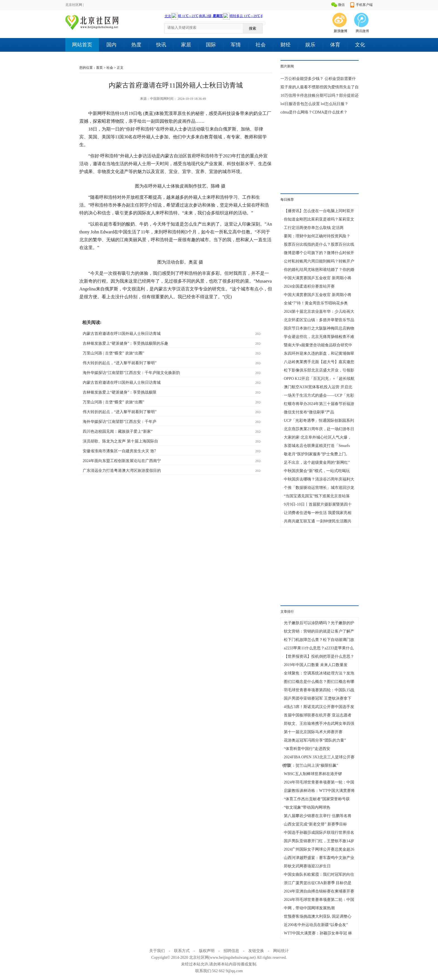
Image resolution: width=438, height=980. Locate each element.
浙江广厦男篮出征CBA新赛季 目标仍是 (318, 883)
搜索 (253, 28)
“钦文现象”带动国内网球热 (307, 807)
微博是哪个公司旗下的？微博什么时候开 (319, 253)
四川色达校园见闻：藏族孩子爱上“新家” (118, 431)
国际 (211, 45)
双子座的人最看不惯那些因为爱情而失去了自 (320, 87)
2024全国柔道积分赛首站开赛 (309, 286)
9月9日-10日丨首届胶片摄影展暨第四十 (318, 504)
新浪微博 (341, 31)
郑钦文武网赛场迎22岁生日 (307, 866)
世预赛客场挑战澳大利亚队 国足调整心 (318, 916)
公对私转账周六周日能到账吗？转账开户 (319, 261)
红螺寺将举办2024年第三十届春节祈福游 (319, 404)
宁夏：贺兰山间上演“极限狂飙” (311, 765)
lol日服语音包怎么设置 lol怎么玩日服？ (314, 104)
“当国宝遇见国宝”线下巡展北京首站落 (317, 496)
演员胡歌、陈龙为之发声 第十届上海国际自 (120, 441)
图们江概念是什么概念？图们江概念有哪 (319, 682)
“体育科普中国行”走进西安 (307, 749)
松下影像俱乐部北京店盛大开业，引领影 (319, 370)
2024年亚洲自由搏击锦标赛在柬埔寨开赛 (319, 891)
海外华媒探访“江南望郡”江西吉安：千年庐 (120, 422)
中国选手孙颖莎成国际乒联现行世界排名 (319, 833)
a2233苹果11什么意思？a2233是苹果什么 (319, 648)
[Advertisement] (320, 150)
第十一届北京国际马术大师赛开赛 (313, 732)
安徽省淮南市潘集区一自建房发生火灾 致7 (119, 451)
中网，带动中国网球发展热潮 (309, 908)
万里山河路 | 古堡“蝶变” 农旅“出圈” (113, 353)
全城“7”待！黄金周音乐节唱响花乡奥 (316, 303)
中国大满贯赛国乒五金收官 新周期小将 (318, 278)
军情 (236, 45)
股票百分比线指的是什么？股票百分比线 (319, 244)
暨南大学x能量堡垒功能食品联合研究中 (318, 345)
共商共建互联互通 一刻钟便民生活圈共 (318, 521)
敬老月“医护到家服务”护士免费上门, (315, 454)
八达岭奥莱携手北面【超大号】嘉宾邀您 (319, 362)
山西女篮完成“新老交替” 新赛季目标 (315, 824)
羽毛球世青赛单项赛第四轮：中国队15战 (319, 690)
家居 (186, 45)
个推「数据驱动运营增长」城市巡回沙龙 (319, 488)
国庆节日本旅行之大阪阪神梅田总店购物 (319, 328)
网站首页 (82, 45)
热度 (136, 45)
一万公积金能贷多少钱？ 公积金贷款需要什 (318, 79)
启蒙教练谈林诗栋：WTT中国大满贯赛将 (319, 791)
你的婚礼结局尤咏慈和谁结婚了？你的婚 (319, 270)
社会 (261, 45)
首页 (99, 68)
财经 (285, 45)
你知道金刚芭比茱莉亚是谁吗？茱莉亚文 (319, 219)
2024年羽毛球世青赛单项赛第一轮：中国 (319, 782)
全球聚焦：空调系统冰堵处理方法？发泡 (319, 673)
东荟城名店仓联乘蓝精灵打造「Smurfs (317, 446)
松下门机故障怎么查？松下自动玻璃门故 (319, 640)
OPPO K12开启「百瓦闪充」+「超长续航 (319, 379)
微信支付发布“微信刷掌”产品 (309, 412)
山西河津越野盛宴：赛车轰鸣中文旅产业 (319, 858)
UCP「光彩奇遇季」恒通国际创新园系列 (319, 421)
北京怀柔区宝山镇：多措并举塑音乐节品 (319, 320)
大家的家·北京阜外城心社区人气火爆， (318, 437)
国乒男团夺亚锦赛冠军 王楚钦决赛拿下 (318, 698)
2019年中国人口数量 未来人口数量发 (316, 665)
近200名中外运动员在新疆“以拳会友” (316, 925)
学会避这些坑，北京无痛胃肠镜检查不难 (319, 337)
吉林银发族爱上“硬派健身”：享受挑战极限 (120, 392)
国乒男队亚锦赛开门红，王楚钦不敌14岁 (319, 841)
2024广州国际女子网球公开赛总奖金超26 (319, 849)
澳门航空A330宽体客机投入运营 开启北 (318, 387)
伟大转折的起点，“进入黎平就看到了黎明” (120, 363)
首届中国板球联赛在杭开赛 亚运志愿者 (318, 715)
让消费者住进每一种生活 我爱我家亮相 (318, 513)
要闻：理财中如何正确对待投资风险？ (317, 236)
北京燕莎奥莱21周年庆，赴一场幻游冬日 (319, 429)
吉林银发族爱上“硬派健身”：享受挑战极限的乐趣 (125, 343)
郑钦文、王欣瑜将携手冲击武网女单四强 (319, 724)
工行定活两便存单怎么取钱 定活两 (314, 228)
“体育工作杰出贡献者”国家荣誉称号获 (317, 799)
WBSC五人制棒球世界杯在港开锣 (313, 774)
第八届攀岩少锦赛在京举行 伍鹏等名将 (318, 816)
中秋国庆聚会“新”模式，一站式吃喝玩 (317, 471)
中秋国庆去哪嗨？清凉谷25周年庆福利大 (319, 479)
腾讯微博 (362, 31)
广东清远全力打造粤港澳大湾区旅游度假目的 (122, 471)
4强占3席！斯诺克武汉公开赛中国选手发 (319, 707)
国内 (111, 45)
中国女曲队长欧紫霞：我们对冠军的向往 (319, 874)
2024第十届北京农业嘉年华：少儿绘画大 (319, 312)
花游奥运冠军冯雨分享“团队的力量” (315, 740)
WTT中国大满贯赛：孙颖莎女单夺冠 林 (318, 933)
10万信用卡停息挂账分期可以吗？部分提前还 (320, 95)
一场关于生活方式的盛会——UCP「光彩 (319, 395)
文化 (360, 45)
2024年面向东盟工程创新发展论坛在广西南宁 (122, 461)
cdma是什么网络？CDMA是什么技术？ (314, 112)
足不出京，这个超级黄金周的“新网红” (317, 462)
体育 (335, 45)
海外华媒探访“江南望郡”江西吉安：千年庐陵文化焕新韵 (131, 373)
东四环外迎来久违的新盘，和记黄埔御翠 (319, 353)
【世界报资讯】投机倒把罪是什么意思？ (319, 656)
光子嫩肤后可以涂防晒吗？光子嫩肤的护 (319, 623)
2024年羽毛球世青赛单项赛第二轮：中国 (319, 900)
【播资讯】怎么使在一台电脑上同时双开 (319, 211)
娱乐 (310, 45)
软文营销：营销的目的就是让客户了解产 (319, 631)
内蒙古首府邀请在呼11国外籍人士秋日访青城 (122, 334)
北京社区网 (74, 5)
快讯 (161, 45)
